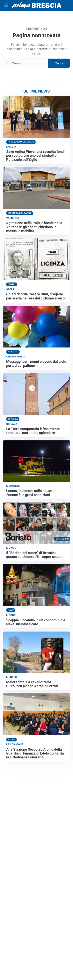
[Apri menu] (6, 5)
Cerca (59, 63)
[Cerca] (26, 63)
